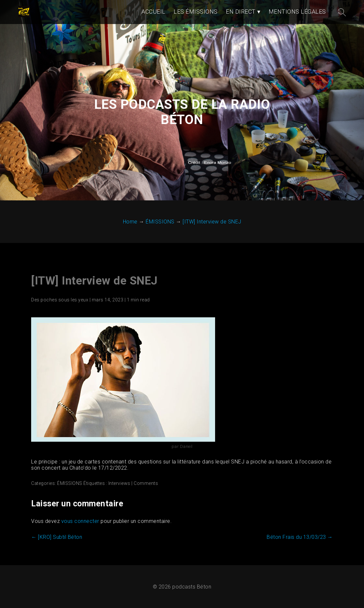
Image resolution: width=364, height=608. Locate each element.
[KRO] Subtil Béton (57, 537)
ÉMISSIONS (70, 483)
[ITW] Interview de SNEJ (94, 281)
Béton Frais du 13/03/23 (300, 537)
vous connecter (80, 521)
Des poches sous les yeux (60, 300)
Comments (146, 483)
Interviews (119, 483)
